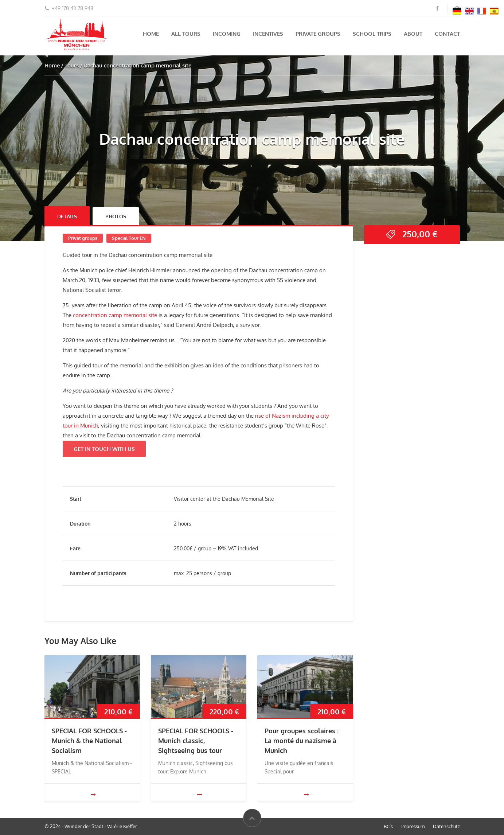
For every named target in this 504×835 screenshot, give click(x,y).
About (413, 34)
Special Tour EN (129, 238)
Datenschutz (446, 826)
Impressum (413, 826)
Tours (72, 65)
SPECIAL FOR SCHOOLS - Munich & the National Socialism (89, 741)
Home (151, 34)
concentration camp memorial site (115, 315)
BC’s (388, 826)
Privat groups (83, 238)
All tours (186, 34)
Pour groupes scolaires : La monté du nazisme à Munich (302, 741)
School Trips (372, 34)
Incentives (268, 34)
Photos (116, 216)
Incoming (227, 34)
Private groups (318, 34)
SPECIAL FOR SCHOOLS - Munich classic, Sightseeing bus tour (196, 741)
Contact (447, 34)
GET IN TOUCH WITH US (104, 449)
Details (67, 216)
